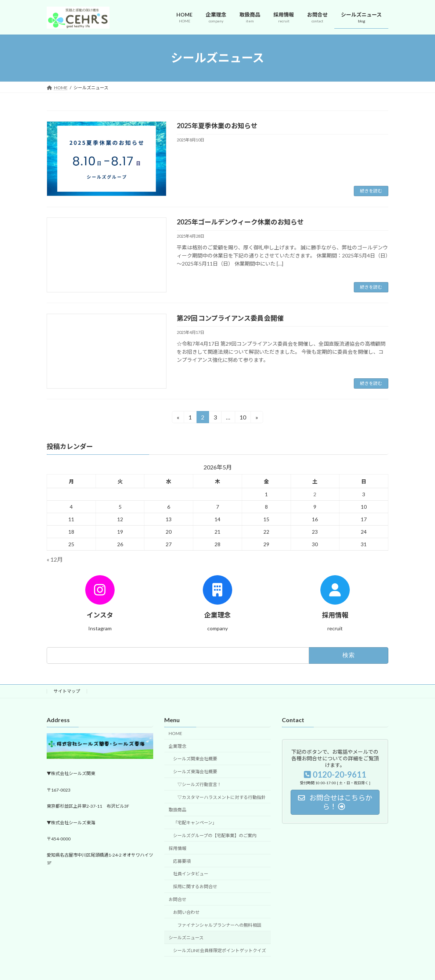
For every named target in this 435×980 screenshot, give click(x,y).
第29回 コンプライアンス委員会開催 (230, 318)
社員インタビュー (191, 874)
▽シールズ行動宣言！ (199, 784)
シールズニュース (186, 938)
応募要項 (182, 861)
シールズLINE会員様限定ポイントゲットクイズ (220, 951)
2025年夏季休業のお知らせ (217, 126)
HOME (175, 733)
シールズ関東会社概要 (195, 759)
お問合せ (177, 899)
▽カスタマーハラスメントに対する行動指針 (222, 797)
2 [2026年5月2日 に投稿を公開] (315, 494)
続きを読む (371, 191)
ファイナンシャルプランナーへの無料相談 (219, 925)
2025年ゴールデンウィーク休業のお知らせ (240, 222)
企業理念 (177, 746)
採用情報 (177, 848)
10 (243, 418)
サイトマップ (67, 691)
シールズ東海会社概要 (195, 772)
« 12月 (55, 560)
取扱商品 (177, 810)
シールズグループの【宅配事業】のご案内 (215, 836)
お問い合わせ (186, 912)
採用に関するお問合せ (195, 887)
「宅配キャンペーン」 (195, 823)
